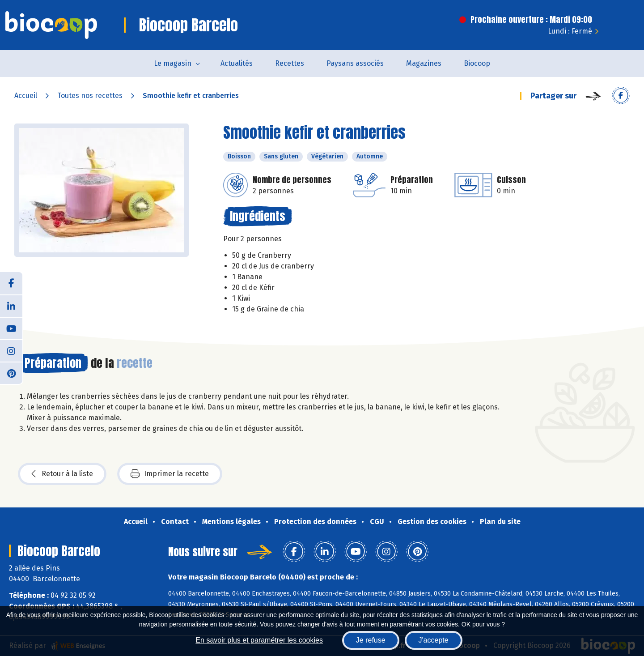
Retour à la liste (62, 474)
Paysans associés (355, 63)
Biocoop (477, 63)
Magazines (424, 63)
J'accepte (434, 640)
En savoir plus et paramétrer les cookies (259, 640)
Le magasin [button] (173, 63)
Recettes (290, 63)
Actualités (237, 63)
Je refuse (371, 640)
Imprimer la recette (170, 474)
